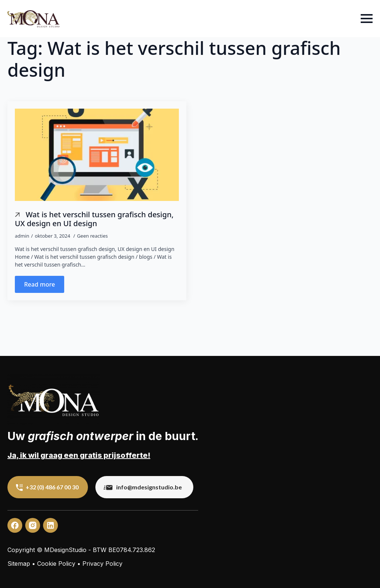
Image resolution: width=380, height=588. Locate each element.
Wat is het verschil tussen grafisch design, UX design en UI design (94, 219)
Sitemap (19, 564)
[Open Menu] (367, 19)
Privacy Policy (102, 564)
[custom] (15, 525)
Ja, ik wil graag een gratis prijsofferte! (79, 455)
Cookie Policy (56, 564)
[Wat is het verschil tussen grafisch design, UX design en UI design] (97, 155)
